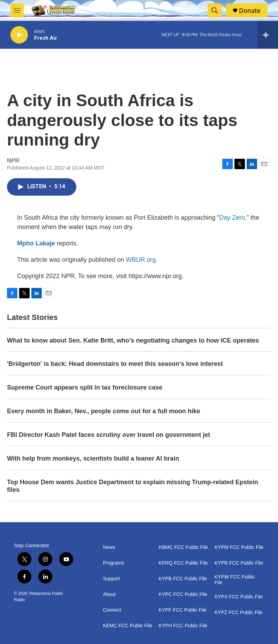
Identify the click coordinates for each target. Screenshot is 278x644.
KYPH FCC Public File (183, 626)
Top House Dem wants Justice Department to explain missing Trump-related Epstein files (133, 486)
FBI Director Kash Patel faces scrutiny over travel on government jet (109, 435)
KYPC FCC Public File (183, 594)
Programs (113, 563)
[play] (19, 35)
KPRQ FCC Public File (183, 563)
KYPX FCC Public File (239, 597)
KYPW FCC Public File (235, 580)
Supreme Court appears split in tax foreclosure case (85, 387)
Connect (112, 610)
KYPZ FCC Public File (239, 612)
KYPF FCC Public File (183, 610)
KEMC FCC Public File (128, 626)
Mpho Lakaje (36, 243)
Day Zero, (233, 218)
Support (111, 579)
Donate (250, 11)
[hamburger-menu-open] (17, 10)
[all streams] (268, 35)
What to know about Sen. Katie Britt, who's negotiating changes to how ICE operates (133, 340)
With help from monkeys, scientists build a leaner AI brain (93, 458)
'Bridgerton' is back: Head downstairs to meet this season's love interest (115, 364)
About (109, 594)
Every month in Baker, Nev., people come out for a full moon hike (104, 411)
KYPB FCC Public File (183, 579)
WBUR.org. (142, 260)
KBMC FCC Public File (184, 547)
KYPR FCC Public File (239, 563)
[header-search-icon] (215, 10)
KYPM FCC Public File (239, 547)
